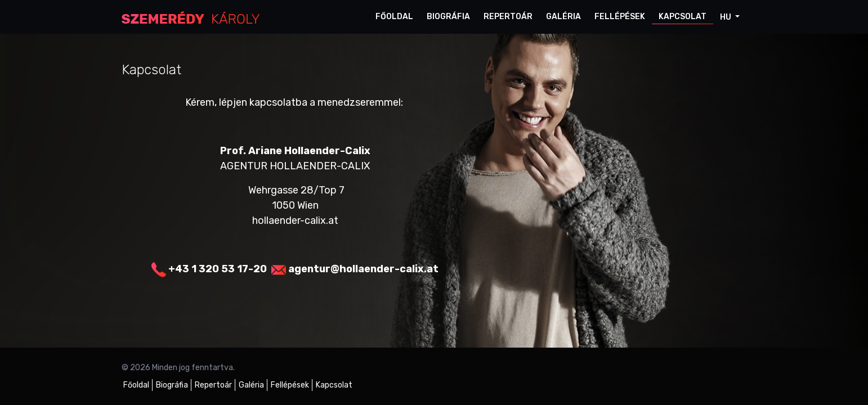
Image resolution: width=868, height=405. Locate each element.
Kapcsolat (683, 17)
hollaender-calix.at (295, 220)
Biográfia (448, 17)
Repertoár (508, 17)
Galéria (563, 17)
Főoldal (394, 17)
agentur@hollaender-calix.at (363, 269)
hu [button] (726, 17)
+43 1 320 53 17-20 (218, 269)
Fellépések (620, 17)
